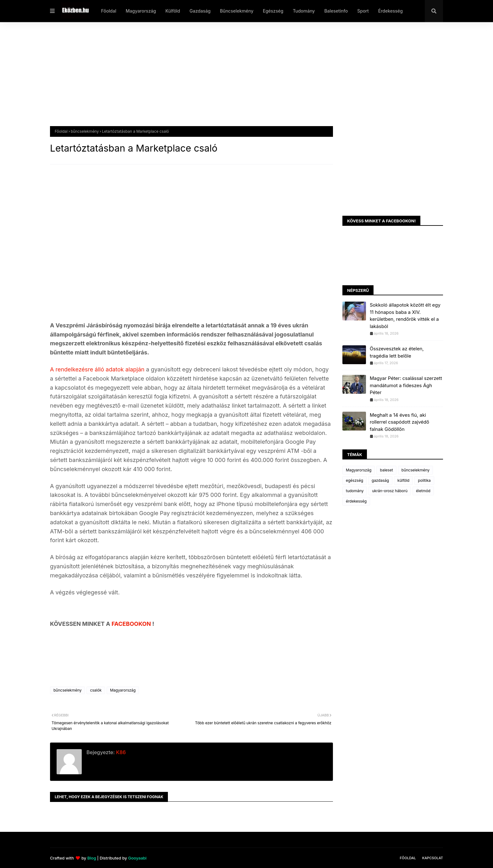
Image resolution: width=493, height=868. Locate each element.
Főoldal (61, 131)
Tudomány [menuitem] (304, 11)
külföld (403, 480)
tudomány (355, 491)
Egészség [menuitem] (273, 11)
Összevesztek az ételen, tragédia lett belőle (397, 352)
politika (424, 480)
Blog (92, 858)
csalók (96, 690)
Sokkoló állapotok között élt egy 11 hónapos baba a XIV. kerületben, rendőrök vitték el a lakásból (405, 316)
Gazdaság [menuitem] (200, 11)
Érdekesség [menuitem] (391, 11)
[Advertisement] (239, 79)
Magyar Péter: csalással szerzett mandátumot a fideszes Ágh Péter (406, 385)
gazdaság (380, 480)
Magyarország (123, 690)
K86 (120, 752)
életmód (423, 491)
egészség (355, 480)
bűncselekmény (85, 131)
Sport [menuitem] (363, 11)
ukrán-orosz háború (390, 491)
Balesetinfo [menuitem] (336, 11)
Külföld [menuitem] (173, 11)
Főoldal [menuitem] (108, 11)
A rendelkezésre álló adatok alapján (97, 369)
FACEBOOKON (132, 624)
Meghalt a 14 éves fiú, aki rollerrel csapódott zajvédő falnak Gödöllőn (399, 422)
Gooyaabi (137, 858)
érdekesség (356, 501)
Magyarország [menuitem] (141, 11)
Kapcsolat (433, 858)
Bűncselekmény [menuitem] (237, 11)
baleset (386, 470)
